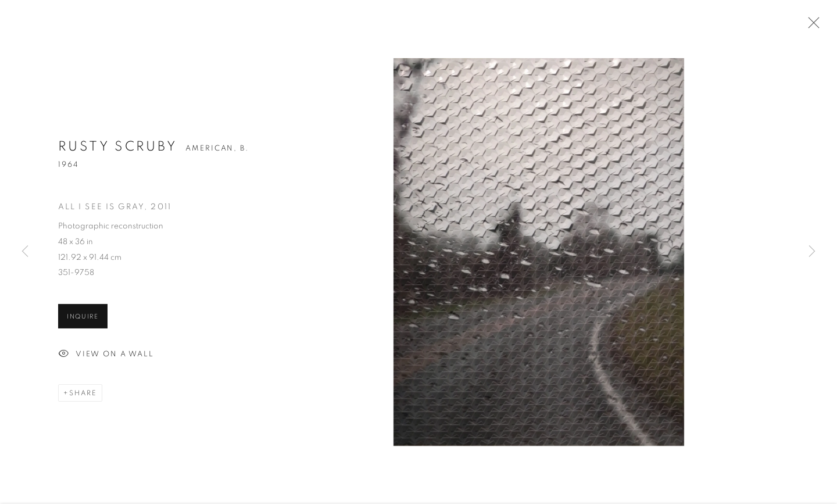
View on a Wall (106, 356)
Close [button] (811, 26)
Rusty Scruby (118, 148)
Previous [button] (25, 252)
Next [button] (812, 252)
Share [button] (83, 394)
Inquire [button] (83, 318)
